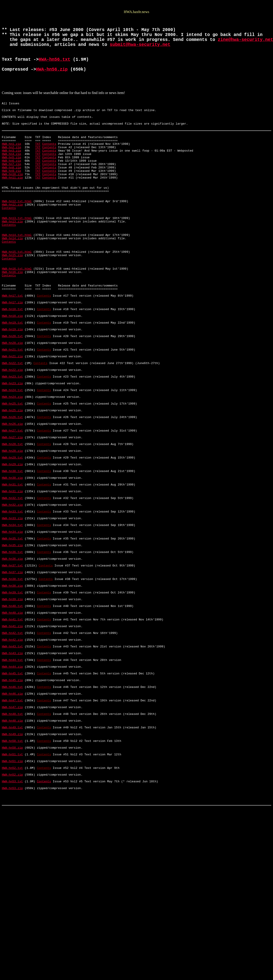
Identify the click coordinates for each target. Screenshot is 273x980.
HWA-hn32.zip (12, 599)
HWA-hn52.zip (12, 923)
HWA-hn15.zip (12, 300)
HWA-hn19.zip (12, 389)
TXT (38, 166)
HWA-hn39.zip (12, 712)
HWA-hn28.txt (12, 526)
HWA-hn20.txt (12, 397)
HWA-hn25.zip (12, 486)
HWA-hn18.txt (12, 364)
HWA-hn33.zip (12, 615)
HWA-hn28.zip (12, 534)
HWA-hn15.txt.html (17, 295)
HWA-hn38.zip (12, 696)
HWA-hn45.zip (12, 810)
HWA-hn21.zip (12, 421)
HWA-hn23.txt (12, 445)
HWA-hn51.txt (12, 899)
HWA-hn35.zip (12, 648)
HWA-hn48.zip (12, 858)
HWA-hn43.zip (12, 777)
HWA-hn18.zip (12, 372)
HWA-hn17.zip (12, 356)
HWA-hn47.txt (12, 834)
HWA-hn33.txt (12, 607)
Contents (49, 166)
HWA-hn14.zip (12, 279)
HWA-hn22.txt (12, 429)
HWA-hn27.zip (12, 518)
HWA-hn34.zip (12, 631)
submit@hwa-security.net (140, 51)
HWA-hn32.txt (12, 591)
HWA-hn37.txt (12, 672)
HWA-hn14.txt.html (17, 275)
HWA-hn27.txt (12, 510)
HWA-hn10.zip (12, 202)
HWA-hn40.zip (12, 729)
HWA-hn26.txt (12, 494)
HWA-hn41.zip (12, 745)
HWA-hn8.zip (11, 194)
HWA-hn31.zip (12, 583)
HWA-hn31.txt (12, 575)
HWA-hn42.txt (12, 753)
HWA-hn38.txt (12, 688)
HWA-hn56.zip (52, 81)
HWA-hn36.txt (12, 656)
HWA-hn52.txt (12, 915)
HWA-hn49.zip (12, 874)
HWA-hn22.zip (12, 437)
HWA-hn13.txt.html (17, 255)
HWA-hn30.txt (12, 559)
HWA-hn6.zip (11, 186)
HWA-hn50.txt (12, 882)
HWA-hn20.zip (12, 405)
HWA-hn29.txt (12, 542)
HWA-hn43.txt (12, 769)
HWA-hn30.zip (12, 567)
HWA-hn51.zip (12, 907)
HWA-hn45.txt (12, 801)
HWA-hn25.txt (12, 478)
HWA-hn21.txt (12, 413)
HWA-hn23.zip (12, 453)
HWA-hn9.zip (11, 198)
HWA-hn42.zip (12, 761)
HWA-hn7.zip (11, 190)
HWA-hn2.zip (11, 170)
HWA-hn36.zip (12, 664)
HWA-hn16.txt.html (17, 316)
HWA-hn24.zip (12, 470)
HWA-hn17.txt (12, 348)
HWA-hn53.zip (12, 939)
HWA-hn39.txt (12, 704)
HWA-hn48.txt (12, 850)
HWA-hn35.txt (12, 640)
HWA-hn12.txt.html (17, 235)
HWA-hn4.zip (11, 178)
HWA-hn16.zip (12, 320)
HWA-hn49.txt (12, 866)
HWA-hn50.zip (12, 891)
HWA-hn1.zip (11, 166)
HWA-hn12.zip (12, 239)
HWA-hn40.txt (12, 720)
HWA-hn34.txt (12, 623)
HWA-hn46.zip (12, 826)
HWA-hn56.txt (54, 69)
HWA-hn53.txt (12, 931)
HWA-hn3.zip (11, 174)
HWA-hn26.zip (12, 502)
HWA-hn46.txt (12, 818)
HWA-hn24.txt (12, 461)
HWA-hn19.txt (12, 380)
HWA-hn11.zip (12, 206)
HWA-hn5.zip (11, 182)
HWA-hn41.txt (12, 737)
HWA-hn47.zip (12, 842)
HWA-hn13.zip (12, 259)
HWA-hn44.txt (12, 785)
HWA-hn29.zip (12, 550)
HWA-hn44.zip (12, 793)
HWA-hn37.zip (12, 680)
